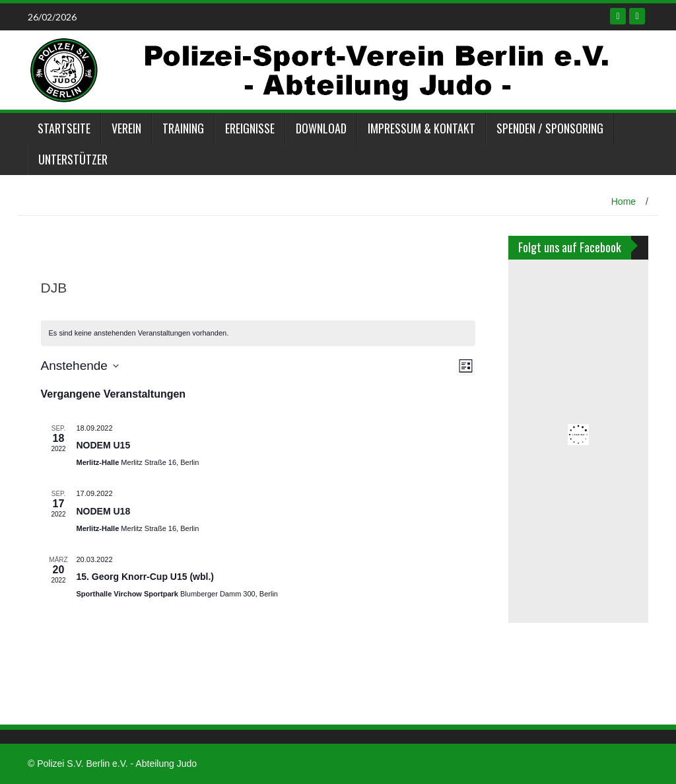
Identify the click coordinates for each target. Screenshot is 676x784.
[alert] (258, 333)
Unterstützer (73, 159)
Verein (126, 128)
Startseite (64, 128)
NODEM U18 (104, 511)
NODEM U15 (104, 445)
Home (624, 201)
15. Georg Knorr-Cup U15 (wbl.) (145, 577)
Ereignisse (250, 128)
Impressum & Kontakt (422, 128)
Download (321, 128)
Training (183, 128)
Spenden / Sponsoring (550, 128)
